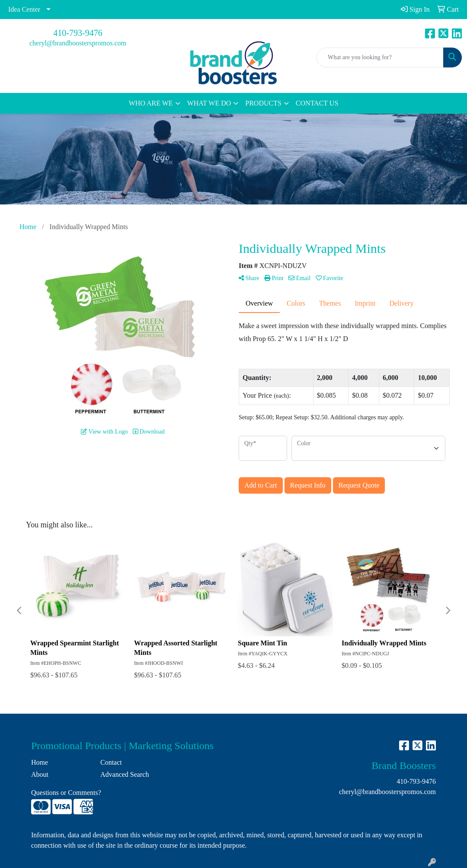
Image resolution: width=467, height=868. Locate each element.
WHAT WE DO (209, 103)
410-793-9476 (78, 33)
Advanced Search (125, 774)
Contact (111, 762)
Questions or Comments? (66, 793)
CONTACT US (317, 103)
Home (40, 762)
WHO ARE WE (151, 103)
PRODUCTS (263, 103)
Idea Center (24, 9)
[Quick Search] (380, 57)
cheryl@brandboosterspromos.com (78, 43)
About (40, 774)
